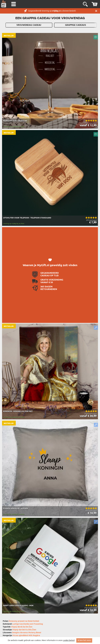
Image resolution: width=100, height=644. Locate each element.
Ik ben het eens (84, 640)
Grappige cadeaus (75, 25)
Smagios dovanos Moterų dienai (27, 633)
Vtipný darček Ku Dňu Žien (24, 630)
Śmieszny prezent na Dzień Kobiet (24, 621)
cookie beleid (69, 640)
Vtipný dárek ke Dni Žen (22, 627)
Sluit (96, 11)
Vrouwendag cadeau (29, 25)
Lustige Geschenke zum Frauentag (28, 624)
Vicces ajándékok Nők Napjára (26, 636)
